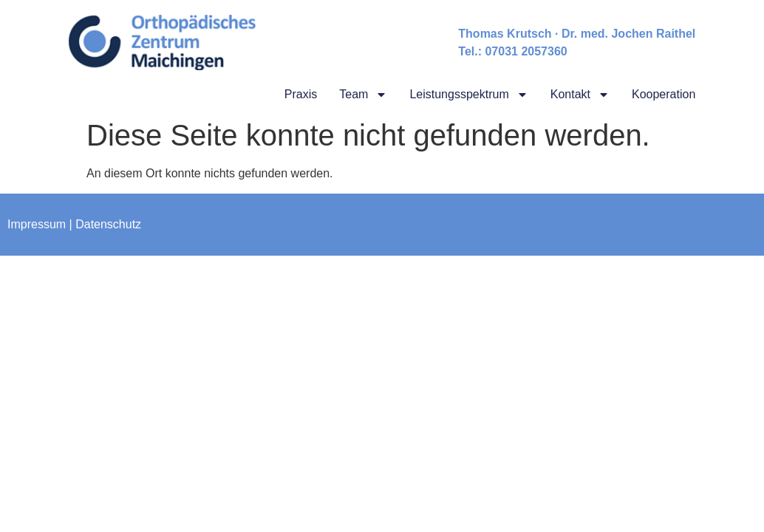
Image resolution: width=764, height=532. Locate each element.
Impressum (37, 224)
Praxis (301, 94)
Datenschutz (108, 224)
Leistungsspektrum (468, 95)
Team (363, 95)
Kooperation (664, 94)
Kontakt (580, 95)
